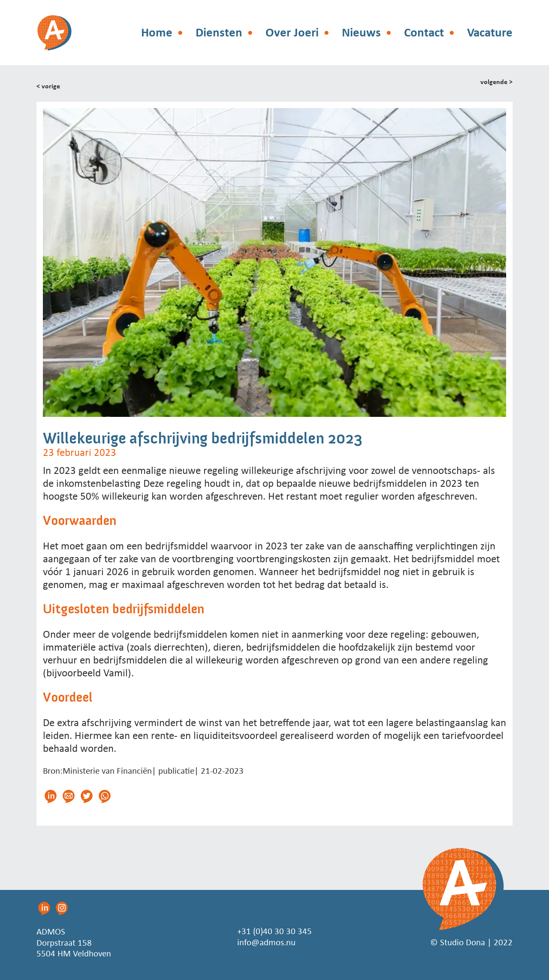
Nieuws (361, 33)
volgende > (496, 82)
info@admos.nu (266, 942)
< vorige (48, 86)
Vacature (490, 33)
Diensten (219, 33)
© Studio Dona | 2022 (471, 942)
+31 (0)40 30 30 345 (274, 932)
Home (157, 33)
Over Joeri (292, 33)
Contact (424, 33)
